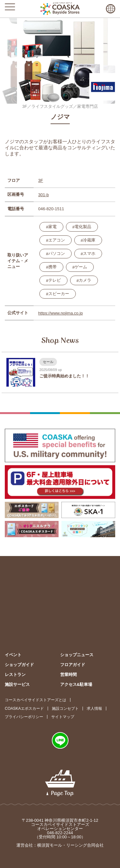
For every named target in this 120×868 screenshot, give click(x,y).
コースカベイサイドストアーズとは (36, 700)
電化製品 (83, 227)
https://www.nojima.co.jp (60, 313)
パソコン (57, 253)
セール (48, 362)
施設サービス (17, 684)
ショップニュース (77, 655)
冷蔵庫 (89, 240)
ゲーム (81, 267)
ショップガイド (19, 665)
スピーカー (59, 294)
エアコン (57, 240)
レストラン (15, 675)
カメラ (85, 280)
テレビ (55, 280)
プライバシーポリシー (24, 717)
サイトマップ (63, 717)
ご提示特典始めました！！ (64, 376)
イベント (13, 655)
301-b (43, 195)
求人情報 (94, 708)
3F (40, 180)
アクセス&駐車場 (76, 684)
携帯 (52, 267)
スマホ (89, 253)
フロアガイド (73, 665)
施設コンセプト (65, 708)
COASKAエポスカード (24, 708)
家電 (52, 227)
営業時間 (68, 675)
